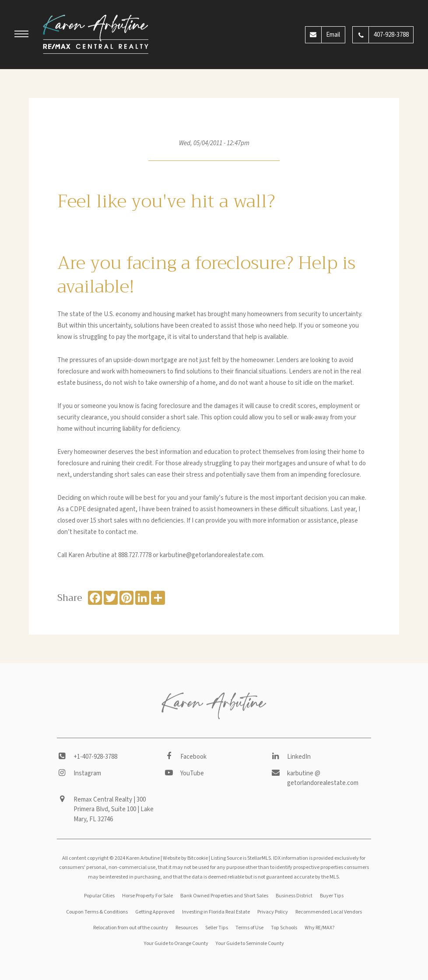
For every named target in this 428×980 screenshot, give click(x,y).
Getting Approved (155, 912)
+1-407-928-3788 (95, 757)
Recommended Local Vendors (329, 912)
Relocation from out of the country (131, 928)
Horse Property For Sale (147, 896)
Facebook (193, 757)
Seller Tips (217, 928)
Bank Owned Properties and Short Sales (224, 896)
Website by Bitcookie (185, 858)
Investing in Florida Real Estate (216, 912)
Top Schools (284, 928)
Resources (187, 928)
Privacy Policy (273, 912)
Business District (294, 896)
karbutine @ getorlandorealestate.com (323, 778)
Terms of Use (249, 928)
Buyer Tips (332, 896)
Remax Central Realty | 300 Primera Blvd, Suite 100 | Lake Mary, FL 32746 (114, 809)
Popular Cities (99, 896)
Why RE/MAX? (320, 928)
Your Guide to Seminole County (250, 943)
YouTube (192, 773)
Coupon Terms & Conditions (97, 912)
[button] (21, 35)
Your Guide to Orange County (176, 943)
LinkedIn (299, 757)
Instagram (87, 773)
